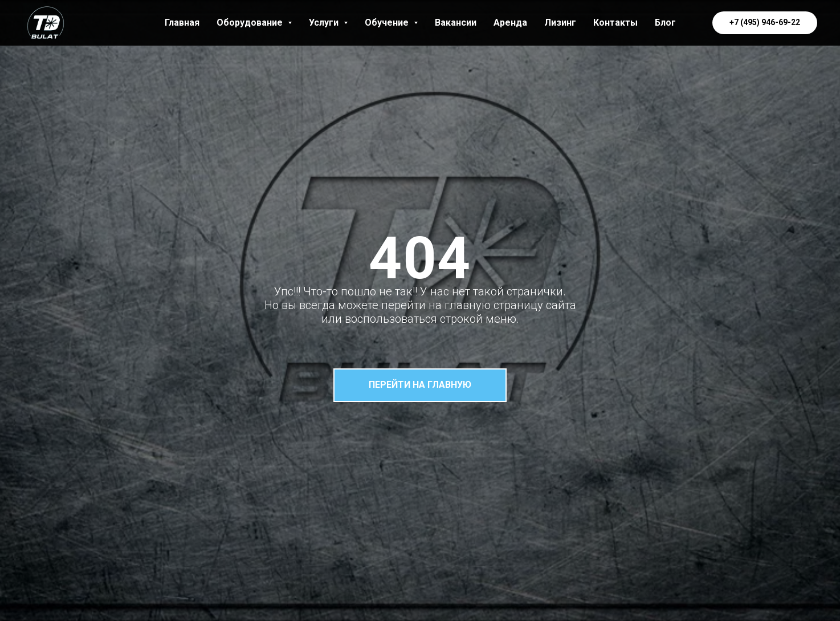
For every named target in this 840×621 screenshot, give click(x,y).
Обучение (391, 23)
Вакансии (456, 23)
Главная (182, 23)
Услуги (328, 23)
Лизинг (560, 23)
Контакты (615, 23)
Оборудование (254, 23)
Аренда (510, 23)
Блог (665, 23)
